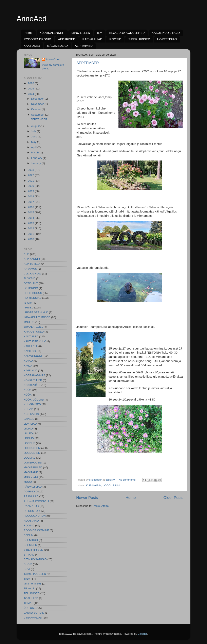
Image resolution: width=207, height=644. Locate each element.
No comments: (128, 480)
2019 (31, 191)
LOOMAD (30, 458)
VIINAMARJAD (33, 618)
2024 (31, 94)
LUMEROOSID (33, 463)
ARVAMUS (30, 269)
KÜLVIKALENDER (52, 33)
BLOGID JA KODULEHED (127, 33)
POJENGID (31, 492)
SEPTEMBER (88, 63)
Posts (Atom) (101, 506)
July (34, 131)
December (38, 99)
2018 (31, 196)
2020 (31, 186)
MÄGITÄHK (31, 472)
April (34, 147)
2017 (31, 202)
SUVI (27, 569)
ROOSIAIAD (31, 521)
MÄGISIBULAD (58, 46)
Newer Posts (87, 498)
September (38, 115)
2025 (31, 89)
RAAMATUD (31, 506)
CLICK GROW (32, 274)
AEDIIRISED (67, 39)
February (37, 158)
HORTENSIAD (167, 39)
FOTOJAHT (31, 283)
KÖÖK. (28, 395)
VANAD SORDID (34, 613)
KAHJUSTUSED (34, 332)
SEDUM (29, 535)
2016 (31, 207)
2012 (31, 228)
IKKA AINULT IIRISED (37, 317)
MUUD (28, 482)
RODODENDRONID (37, 39)
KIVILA (28, 366)
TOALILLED (31, 598)
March (35, 152)
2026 (31, 83)
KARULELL (31, 346)
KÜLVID (29, 409)
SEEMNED (30, 545)
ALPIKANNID (32, 259)
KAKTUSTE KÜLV (35, 341)
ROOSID (115, 39)
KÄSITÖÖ (30, 351)
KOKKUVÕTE (32, 385)
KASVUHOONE (33, 356)
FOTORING (31, 288)
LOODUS (29, 443)
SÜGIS (28, 564)
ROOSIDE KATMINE (36, 530)
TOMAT (28, 603)
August (36, 126)
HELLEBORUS (33, 293)
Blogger (143, 634)
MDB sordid (31, 477)
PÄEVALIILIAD (92, 39)
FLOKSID (30, 278)
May (34, 142)
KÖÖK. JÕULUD (34, 400)
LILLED (28, 433)
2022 (31, 175)
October (36, 109)
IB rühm (28, 303)
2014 (31, 218)
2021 (31, 181)
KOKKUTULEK (33, 380)
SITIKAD (29, 555)
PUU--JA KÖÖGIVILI (36, 501)
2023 (31, 170)
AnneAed (32, 19)
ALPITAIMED (84, 46)
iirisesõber (53, 59)
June (34, 137)
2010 (31, 239)
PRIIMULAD (31, 496)
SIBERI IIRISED (139, 39)
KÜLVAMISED (32, 404)
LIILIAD (28, 429)
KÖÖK (28, 390)
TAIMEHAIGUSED (35, 574)
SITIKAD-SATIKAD (35, 559)
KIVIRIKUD (31, 370)
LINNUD (29, 438)
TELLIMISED (32, 593)
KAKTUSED (32, 46)
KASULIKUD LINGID (166, 33)
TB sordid (30, 588)
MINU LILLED (81, 33)
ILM (100, 33)
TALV (27, 579)
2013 (31, 223)
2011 (31, 234)
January (36, 163)
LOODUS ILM (111, 485)
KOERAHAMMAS (34, 375)
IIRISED (29, 308)
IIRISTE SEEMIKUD (36, 312)
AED (26, 254)
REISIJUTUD (32, 511)
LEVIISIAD (30, 424)
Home (29, 33)
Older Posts (173, 498)
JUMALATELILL (33, 327)
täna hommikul (33, 584)
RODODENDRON (35, 516)
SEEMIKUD (31, 540)
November (38, 104)
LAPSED (29, 419)
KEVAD (28, 361)
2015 (31, 212)
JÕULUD (29, 322)
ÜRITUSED (31, 608)
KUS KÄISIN (94, 485)
